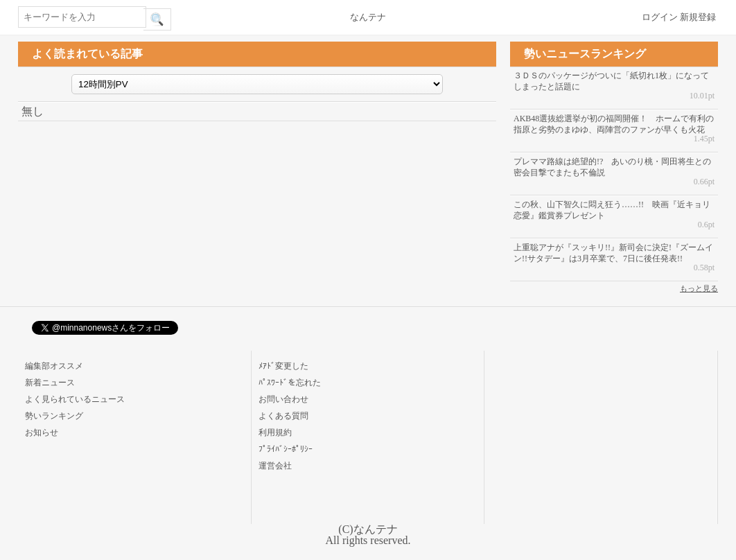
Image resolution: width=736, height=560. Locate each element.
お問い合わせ (283, 399)
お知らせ (42, 432)
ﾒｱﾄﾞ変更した (283, 366)
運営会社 (275, 466)
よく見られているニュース (75, 399)
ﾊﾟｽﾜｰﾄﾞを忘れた (290, 383)
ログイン (660, 17)
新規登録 (698, 17)
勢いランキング (54, 416)
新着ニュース (50, 383)
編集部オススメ (54, 366)
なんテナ (368, 17)
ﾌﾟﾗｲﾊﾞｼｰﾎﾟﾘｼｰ (286, 449)
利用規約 (275, 432)
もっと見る (699, 288)
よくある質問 (283, 416)
